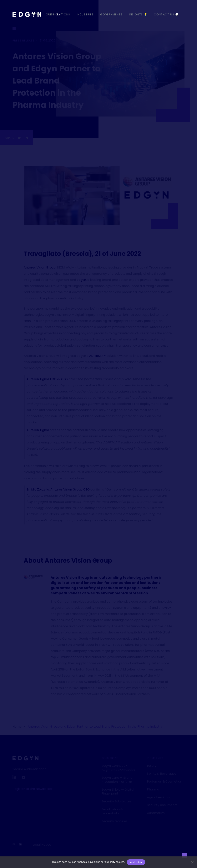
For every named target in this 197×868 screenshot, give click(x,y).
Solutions (110, 758)
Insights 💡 (138, 14)
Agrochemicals (158, 797)
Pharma (153, 789)
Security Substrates (116, 801)
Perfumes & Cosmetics (164, 781)
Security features (115, 821)
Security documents (162, 805)
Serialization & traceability (112, 811)
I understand (136, 862)
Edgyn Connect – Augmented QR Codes (118, 768)
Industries (85, 14)
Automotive (156, 813)
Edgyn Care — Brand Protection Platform (117, 780)
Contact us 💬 (166, 14)
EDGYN (34, 14)
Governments (111, 14)
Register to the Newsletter (33, 789)
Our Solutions (58, 14)
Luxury (152, 766)
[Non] (192, 862)
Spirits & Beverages (162, 774)
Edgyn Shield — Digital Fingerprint (118, 792)
